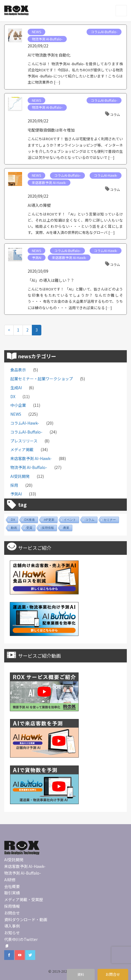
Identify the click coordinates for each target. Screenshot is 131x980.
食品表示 (18, 370)
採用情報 (48, 528)
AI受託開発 (20, 476)
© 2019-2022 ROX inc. (65, 971)
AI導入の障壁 (39, 205)
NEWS (36, 32)
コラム (115, 114)
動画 (14, 528)
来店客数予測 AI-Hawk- (49, 182)
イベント (70, 520)
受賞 (29, 528)
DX (13, 396)
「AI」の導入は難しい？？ (51, 280)
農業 (66, 528)
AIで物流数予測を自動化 (49, 55)
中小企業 (18, 405)
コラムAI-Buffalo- (104, 32)
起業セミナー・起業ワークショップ (42, 379)
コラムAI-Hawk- (106, 175)
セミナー (110, 520)
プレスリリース (24, 441)
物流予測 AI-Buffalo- (47, 39)
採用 (14, 485)
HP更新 (49, 520)
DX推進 (29, 520)
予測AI (37, 257)
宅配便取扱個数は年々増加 (51, 130)
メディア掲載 (22, 449)
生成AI (16, 388)
